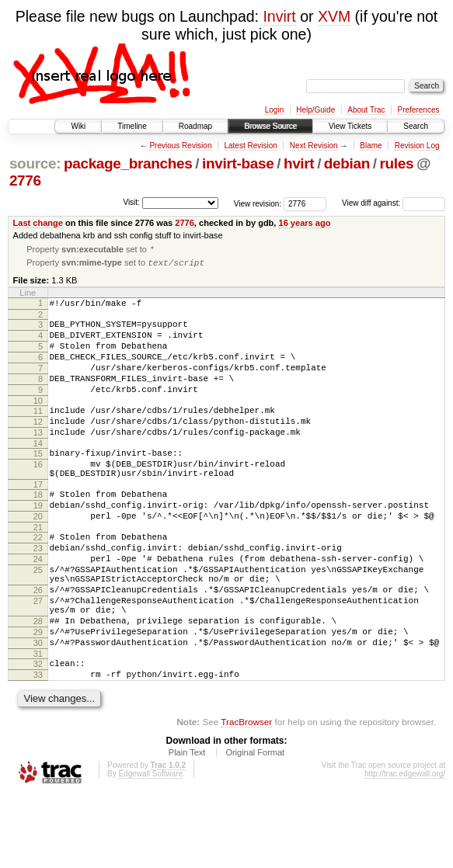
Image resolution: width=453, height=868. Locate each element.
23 (38, 593)
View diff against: (394, 203)
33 (38, 745)
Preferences (419, 110)
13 (38, 459)
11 (38, 432)
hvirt (299, 163)
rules (397, 163)
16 (38, 495)
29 (38, 696)
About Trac (366, 110)
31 (38, 722)
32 (38, 732)
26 (38, 644)
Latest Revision (250, 146)
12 (38, 446)
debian (347, 163)
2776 (25, 181)
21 (38, 570)
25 (38, 620)
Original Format (255, 825)
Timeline (132, 126)
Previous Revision (180, 146)
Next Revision (314, 146)
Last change (38, 223)
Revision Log (417, 146)
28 (38, 682)
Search (416, 126)
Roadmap (195, 126)
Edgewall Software (150, 847)
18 (38, 530)
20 (38, 557)
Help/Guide (315, 110)
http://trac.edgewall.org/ (405, 847)
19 (38, 543)
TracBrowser (246, 795)
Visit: (131, 202)
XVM (334, 16)
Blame (371, 146)
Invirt (279, 16)
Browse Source (270, 126)
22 (38, 580)
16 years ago (305, 223)
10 (38, 422)
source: (35, 163)
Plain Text (187, 825)
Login (274, 110)
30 (38, 709)
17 (38, 520)
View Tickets (350, 126)
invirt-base (238, 163)
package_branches (128, 163)
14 (38, 472)
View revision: (258, 203)
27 (38, 658)
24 (38, 606)
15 (38, 482)
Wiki (78, 126)
